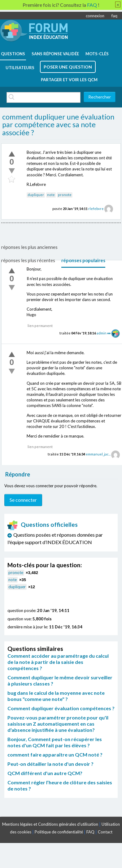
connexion (95, 16)
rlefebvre (96, 209)
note (51, 195)
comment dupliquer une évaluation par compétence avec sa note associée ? (58, 125)
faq (114, 16)
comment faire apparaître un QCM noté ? (55, 755)
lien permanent (40, 326)
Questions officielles (43, 524)
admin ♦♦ (104, 333)
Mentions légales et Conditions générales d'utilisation (50, 824)
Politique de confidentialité (59, 832)
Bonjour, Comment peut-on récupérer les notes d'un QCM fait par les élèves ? (55, 742)
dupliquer (36, 195)
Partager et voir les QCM (69, 80)
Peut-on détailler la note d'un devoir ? (50, 764)
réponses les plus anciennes (29, 247)
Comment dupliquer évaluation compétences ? (61, 708)
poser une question (68, 67)
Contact (105, 832)
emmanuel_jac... (98, 454)
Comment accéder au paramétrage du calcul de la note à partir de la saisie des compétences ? (58, 662)
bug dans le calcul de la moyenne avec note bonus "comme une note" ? (56, 696)
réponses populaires (83, 260)
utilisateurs (20, 68)
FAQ (90, 832)
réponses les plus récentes (28, 260)
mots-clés (97, 54)
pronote (65, 195)
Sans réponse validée (55, 54)
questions (13, 54)
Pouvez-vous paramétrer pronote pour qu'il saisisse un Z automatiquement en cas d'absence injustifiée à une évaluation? (58, 724)
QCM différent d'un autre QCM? (45, 773)
